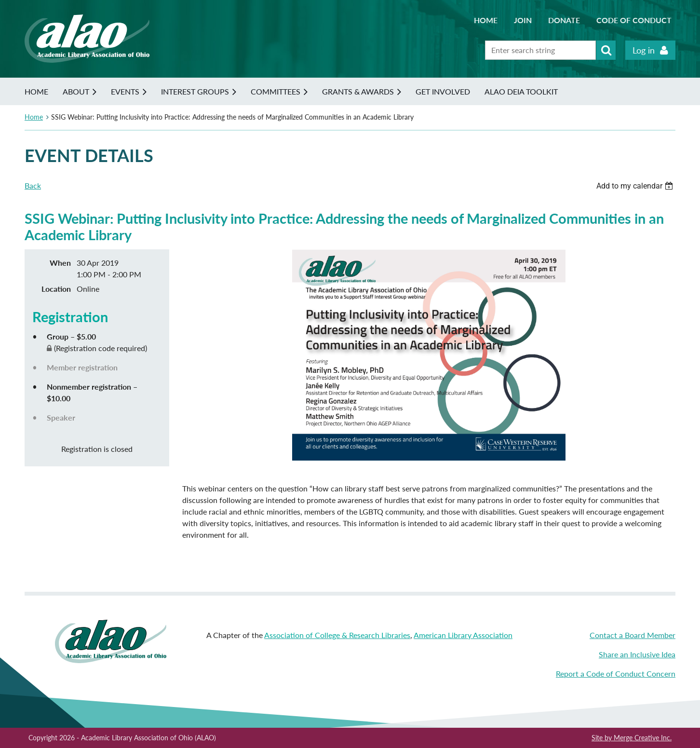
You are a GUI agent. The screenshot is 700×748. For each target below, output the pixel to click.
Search (606, 50)
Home (486, 20)
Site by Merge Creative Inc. (632, 738)
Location (56, 289)
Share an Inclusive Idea (637, 654)
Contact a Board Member (633, 635)
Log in (644, 50)
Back (33, 185)
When (60, 263)
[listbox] (636, 186)
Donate (564, 20)
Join (523, 20)
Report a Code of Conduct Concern (616, 673)
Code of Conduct (634, 20)
